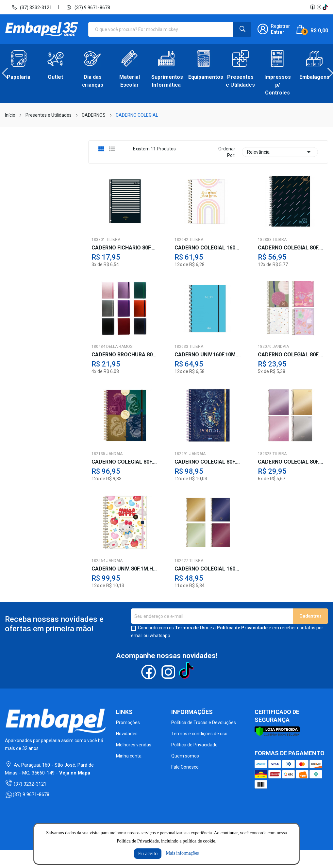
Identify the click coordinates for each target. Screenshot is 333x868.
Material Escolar (130, 81)
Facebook (312, 7)
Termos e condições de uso (199, 734)
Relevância (280, 152)
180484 (98, 347)
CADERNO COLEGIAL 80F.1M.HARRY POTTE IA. (125, 462)
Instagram (319, 7)
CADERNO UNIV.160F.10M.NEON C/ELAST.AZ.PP (208, 355)
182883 (265, 240)
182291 (181, 454)
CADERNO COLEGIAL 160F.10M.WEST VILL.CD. (208, 569)
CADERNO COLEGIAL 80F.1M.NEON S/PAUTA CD (291, 248)
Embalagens (314, 77)
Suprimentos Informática (166, 81)
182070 (265, 347)
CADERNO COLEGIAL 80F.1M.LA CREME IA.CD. (291, 355)
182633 (181, 347)
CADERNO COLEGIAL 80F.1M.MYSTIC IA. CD (208, 462)
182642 (181, 240)
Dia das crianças (93, 81)
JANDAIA (281, 347)
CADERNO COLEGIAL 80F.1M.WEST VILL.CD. (291, 462)
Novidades (127, 734)
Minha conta (129, 756)
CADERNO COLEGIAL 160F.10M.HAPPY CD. (208, 248)
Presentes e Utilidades (240, 81)
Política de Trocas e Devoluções (204, 723)
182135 (98, 454)
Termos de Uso (192, 628)
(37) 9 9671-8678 (88, 7)
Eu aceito (148, 853)
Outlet (55, 77)
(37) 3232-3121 (32, 7)
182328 (265, 454)
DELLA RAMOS (119, 347)
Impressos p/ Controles (278, 85)
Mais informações (183, 853)
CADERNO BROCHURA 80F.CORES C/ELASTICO (125, 355)
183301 (98, 240)
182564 (98, 561)
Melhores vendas (134, 745)
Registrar (280, 26)
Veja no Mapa (75, 773)
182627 (181, 561)
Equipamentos (203, 77)
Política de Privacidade (242, 628)
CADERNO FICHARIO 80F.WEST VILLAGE (125, 248)
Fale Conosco (185, 767)
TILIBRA (113, 240)
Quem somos (185, 756)
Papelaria (19, 77)
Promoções (128, 723)
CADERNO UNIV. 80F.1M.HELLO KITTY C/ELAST (125, 569)
